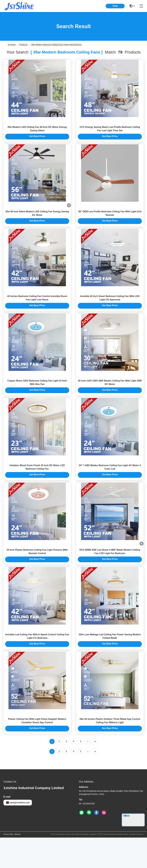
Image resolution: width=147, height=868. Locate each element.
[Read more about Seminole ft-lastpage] (95, 782)
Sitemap (17, 865)
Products (23, 45)
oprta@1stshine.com (18, 833)
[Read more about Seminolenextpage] (88, 782)
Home (12, 45)
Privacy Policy (8, 865)
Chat (115, 6)
